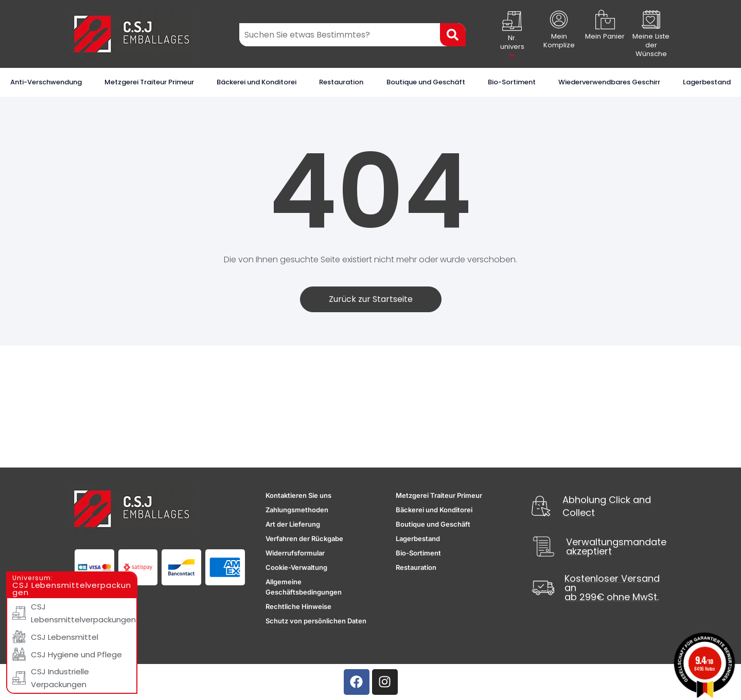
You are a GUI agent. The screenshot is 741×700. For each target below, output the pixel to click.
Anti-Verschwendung (46, 82)
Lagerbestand (707, 82)
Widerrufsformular (295, 553)
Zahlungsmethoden (297, 510)
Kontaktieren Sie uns (298, 495)
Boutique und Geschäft (426, 82)
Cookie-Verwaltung (296, 567)
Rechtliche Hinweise (298, 606)
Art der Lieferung (293, 524)
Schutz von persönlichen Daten (316, 621)
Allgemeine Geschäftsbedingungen (304, 587)
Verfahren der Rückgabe (304, 539)
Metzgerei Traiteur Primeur (149, 82)
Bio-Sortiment (512, 82)
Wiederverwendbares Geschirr (609, 82)
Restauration (341, 82)
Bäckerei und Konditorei (257, 82)
